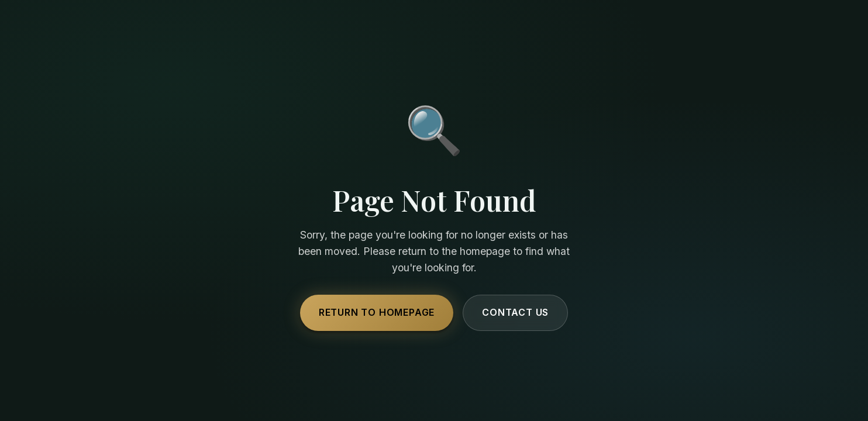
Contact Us (515, 312)
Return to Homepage (377, 312)
